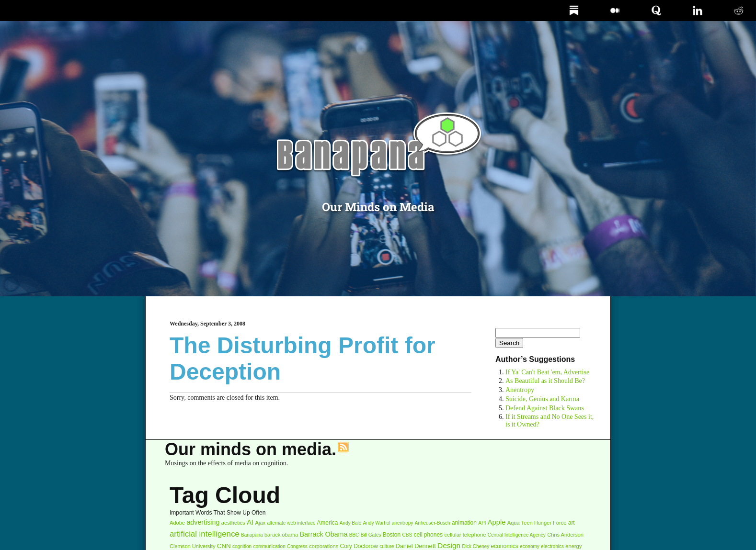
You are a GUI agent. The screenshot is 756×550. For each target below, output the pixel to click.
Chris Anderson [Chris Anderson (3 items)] (565, 535)
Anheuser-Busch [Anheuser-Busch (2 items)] (433, 523)
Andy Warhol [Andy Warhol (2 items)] (377, 523)
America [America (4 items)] (327, 523)
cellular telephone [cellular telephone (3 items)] (465, 535)
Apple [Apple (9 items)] (497, 522)
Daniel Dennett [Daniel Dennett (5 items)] (416, 546)
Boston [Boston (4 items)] (392, 535)
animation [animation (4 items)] (464, 523)
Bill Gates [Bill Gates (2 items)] (371, 535)
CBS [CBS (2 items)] (407, 535)
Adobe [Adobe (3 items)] (177, 523)
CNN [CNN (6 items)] (224, 546)
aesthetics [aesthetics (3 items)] (233, 523)
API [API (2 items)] (482, 523)
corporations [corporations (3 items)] (324, 546)
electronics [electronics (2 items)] (552, 546)
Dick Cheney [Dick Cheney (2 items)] (475, 546)
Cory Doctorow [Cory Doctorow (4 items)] (359, 546)
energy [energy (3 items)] (573, 546)
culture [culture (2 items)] (387, 546)
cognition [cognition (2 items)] (242, 546)
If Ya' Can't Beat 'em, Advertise (547, 372)
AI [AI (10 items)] (250, 522)
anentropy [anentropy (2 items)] (402, 523)
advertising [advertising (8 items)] (203, 522)
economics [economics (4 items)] (505, 546)
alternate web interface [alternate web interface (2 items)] (291, 523)
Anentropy (520, 390)
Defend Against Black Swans (545, 408)
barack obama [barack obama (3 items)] (281, 535)
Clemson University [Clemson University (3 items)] (192, 546)
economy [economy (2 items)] (530, 546)
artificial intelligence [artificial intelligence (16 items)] (205, 534)
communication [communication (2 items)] (269, 546)
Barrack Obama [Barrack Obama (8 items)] (324, 534)
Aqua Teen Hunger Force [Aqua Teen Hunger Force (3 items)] (537, 523)
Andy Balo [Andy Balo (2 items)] (351, 523)
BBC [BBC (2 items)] (354, 535)
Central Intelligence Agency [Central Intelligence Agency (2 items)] (517, 535)
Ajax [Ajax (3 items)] (261, 523)
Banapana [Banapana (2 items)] (252, 535)
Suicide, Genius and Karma (542, 399)
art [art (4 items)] (572, 523)
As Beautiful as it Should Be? (545, 381)
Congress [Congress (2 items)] (297, 546)
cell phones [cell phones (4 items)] (428, 535)
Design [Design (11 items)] (449, 545)
